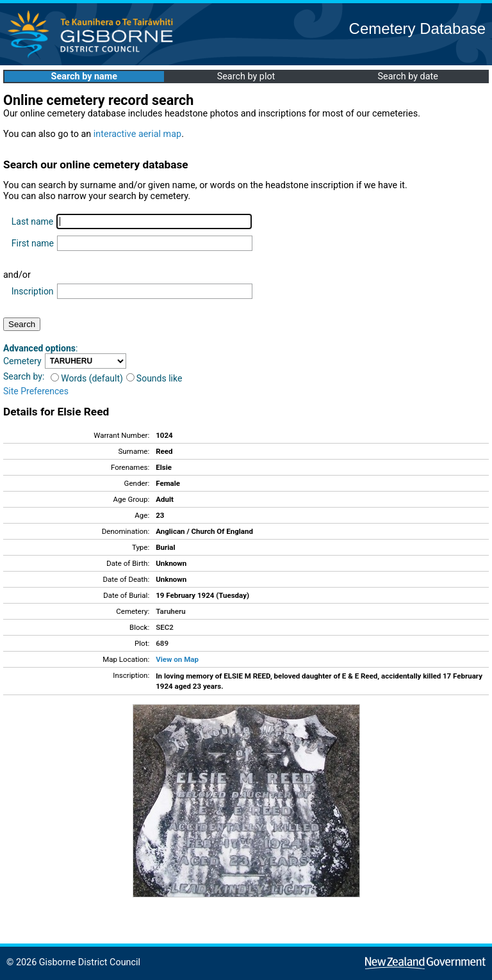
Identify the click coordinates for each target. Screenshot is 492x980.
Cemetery (22, 361)
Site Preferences (36, 391)
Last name (32, 221)
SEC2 (165, 627)
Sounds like (154, 378)
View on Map (177, 659)
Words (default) (87, 378)
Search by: (24, 376)
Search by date (407, 76)
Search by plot (246, 76)
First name (33, 243)
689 (162, 643)
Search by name (84, 76)
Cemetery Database (417, 28)
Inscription (33, 291)
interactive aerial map (137, 134)
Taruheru (170, 611)
